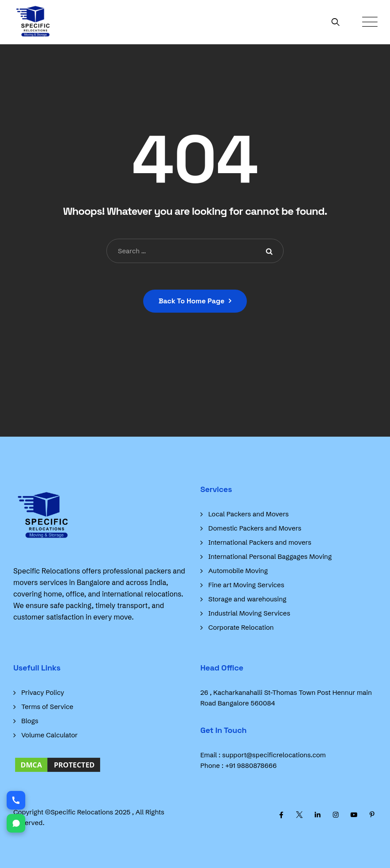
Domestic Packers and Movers (255, 528)
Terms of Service (47, 707)
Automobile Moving (238, 571)
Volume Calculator (49, 735)
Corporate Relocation (241, 627)
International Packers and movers (260, 542)
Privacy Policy (43, 692)
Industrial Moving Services (249, 613)
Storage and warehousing (247, 599)
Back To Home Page (192, 301)
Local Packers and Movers (249, 514)
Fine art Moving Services (246, 585)
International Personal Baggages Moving (270, 556)
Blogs (30, 721)
